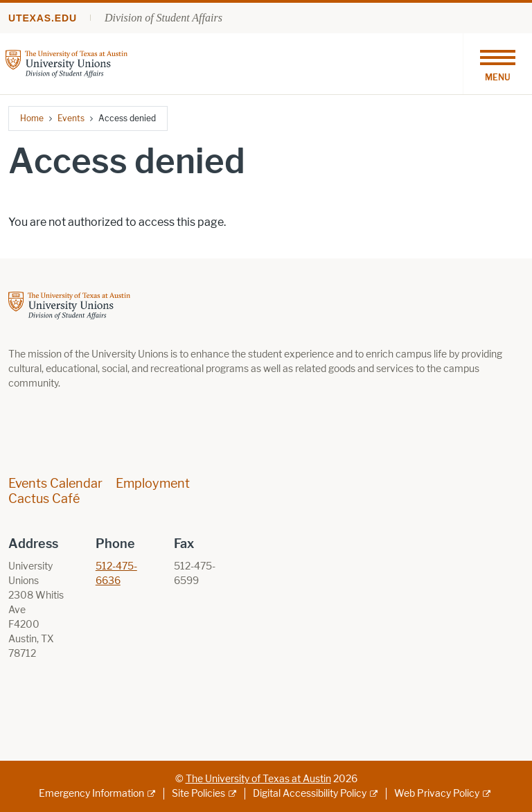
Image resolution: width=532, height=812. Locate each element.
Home (32, 118)
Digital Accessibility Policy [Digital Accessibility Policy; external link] (310, 794)
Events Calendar (55, 484)
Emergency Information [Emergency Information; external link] (91, 794)
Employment (153, 484)
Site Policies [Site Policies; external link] (198, 794)
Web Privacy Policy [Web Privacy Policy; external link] (437, 794)
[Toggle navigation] (497, 64)
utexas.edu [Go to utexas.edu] (43, 18)
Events (71, 118)
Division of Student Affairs (163, 18)
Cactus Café (44, 499)
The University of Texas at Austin (258, 779)
